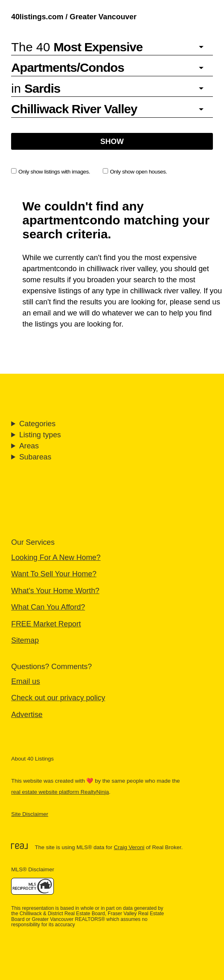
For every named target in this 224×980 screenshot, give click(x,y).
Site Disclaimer (30, 814)
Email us (25, 681)
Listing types (40, 435)
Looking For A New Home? (56, 557)
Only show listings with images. (51, 171)
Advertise (27, 714)
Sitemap (25, 640)
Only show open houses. (135, 171)
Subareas (35, 457)
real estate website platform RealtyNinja (60, 792)
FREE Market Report (46, 624)
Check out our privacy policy (58, 698)
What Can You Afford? (48, 607)
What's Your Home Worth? (55, 591)
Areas (29, 446)
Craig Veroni (129, 847)
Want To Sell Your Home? (54, 574)
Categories (37, 424)
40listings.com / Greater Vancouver (74, 17)
